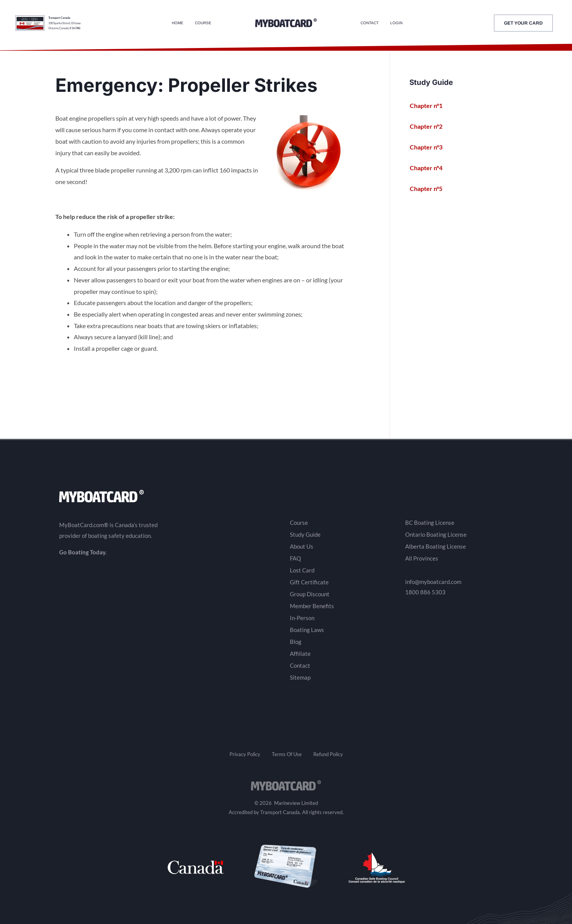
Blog (296, 642)
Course (203, 23)
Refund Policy (328, 754)
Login (396, 23)
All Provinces (422, 558)
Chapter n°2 (430, 126)
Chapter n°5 (430, 189)
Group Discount (310, 594)
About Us (302, 546)
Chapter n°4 (430, 168)
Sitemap (300, 677)
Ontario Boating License (436, 534)
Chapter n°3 (430, 147)
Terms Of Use (287, 754)
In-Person (302, 618)
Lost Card (302, 570)
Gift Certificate (309, 582)
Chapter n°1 (430, 106)
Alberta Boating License (436, 546)
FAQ (295, 558)
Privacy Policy (245, 754)
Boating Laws (307, 630)
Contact (370, 23)
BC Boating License (430, 523)
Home (178, 23)
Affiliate (300, 654)
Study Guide (305, 534)
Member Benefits (312, 606)
